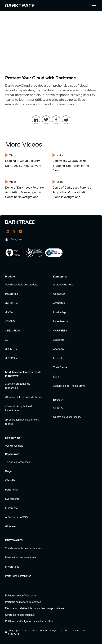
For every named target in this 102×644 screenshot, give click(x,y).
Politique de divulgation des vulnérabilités (29, 621)
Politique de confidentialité (21, 596)
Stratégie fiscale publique (20, 615)
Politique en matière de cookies (23, 602)
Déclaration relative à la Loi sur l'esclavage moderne (35, 608)
